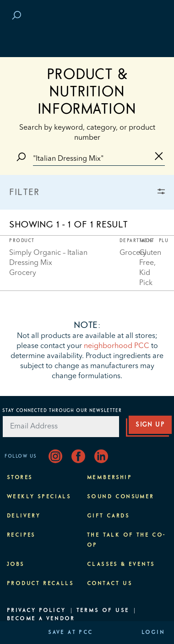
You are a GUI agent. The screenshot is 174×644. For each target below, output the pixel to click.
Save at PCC (71, 633)
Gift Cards (108, 516)
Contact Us (110, 584)
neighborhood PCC (117, 346)
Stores (20, 478)
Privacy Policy (36, 611)
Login (153, 633)
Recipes (21, 535)
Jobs (16, 565)
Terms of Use (103, 611)
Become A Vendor (41, 619)
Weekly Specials (39, 497)
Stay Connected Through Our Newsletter (62, 411)
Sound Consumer (121, 497)
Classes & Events (121, 565)
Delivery (24, 516)
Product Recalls (40, 584)
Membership (109, 478)
